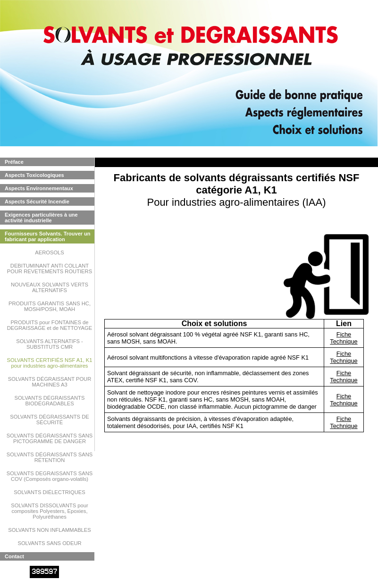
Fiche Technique (344, 338)
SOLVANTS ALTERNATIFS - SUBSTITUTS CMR (50, 344)
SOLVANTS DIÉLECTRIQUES (49, 492)
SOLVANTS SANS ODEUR (49, 543)
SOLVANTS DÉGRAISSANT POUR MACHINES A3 (50, 382)
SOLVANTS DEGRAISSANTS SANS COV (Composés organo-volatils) (50, 476)
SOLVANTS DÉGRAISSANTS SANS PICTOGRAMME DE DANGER (50, 438)
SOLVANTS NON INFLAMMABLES (50, 530)
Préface (14, 162)
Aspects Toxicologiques (34, 175)
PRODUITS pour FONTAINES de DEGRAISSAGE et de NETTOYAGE (50, 325)
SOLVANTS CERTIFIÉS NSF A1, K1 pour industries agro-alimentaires (50, 363)
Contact (14, 556)
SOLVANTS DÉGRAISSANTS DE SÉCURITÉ (49, 420)
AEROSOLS (50, 252)
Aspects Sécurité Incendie (37, 202)
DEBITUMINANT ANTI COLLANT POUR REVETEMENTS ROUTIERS (50, 269)
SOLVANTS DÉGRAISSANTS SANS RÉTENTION (50, 457)
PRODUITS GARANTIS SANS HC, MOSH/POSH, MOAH (50, 306)
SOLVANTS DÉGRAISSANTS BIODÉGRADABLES (50, 401)
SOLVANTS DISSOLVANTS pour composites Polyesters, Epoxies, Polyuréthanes (49, 511)
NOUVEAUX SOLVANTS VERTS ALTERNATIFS (50, 287)
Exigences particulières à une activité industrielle (41, 218)
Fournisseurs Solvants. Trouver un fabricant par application (48, 236)
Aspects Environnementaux (39, 188)
